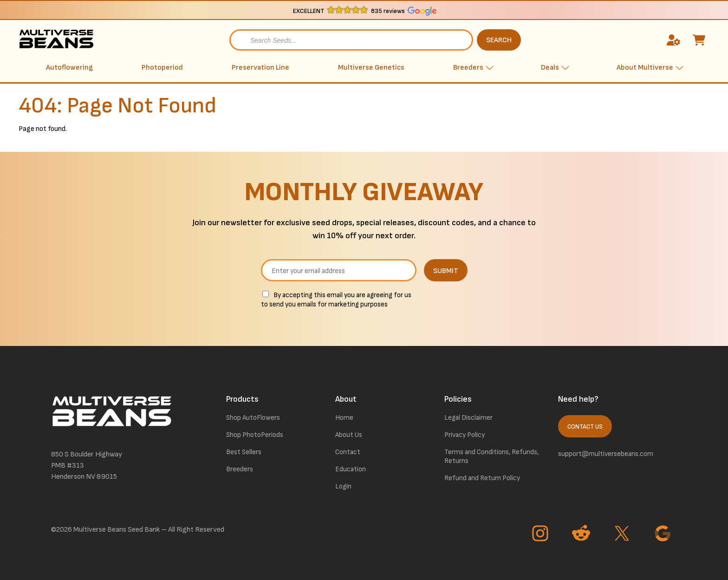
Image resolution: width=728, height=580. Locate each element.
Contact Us (585, 427)
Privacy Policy (465, 435)
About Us (349, 435)
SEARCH (499, 40)
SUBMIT (446, 271)
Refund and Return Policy (482, 478)
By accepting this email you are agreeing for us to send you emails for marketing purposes (336, 300)
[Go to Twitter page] (623, 534)
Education (351, 469)
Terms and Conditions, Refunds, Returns (491, 456)
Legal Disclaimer (468, 418)
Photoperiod (162, 68)
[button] (364, 10)
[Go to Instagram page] (541, 534)
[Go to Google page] (664, 534)
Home (344, 418)
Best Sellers (244, 452)
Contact (348, 452)
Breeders (240, 469)
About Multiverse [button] (645, 68)
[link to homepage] (58, 40)
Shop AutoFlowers (253, 418)
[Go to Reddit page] (582, 534)
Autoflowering (69, 68)
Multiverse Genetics (371, 68)
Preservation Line (260, 68)
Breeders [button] (468, 68)
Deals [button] (550, 68)
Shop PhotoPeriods (255, 435)
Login (343, 486)
